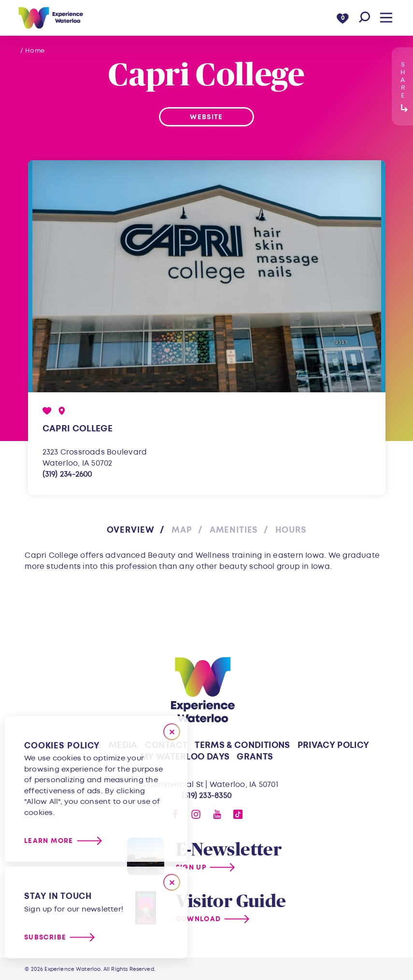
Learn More (49, 841)
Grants (255, 757)
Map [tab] (182, 530)
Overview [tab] (131, 530)
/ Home (33, 51)
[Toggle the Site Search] (364, 18)
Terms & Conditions (242, 745)
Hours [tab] (291, 530)
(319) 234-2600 (67, 475)
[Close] (172, 732)
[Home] (50, 18)
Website (206, 117)
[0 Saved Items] (343, 18)
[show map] (62, 411)
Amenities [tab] (234, 530)
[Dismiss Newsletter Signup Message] (172, 882)
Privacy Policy (334, 745)
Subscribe (45, 937)
